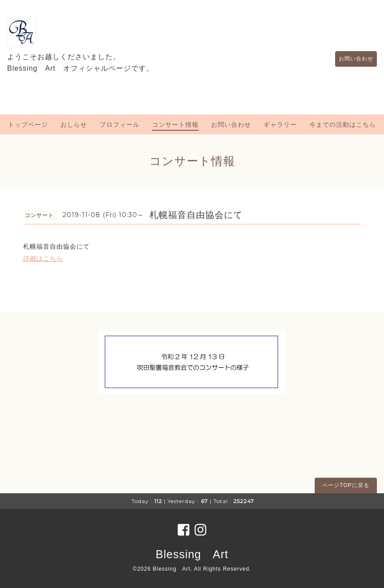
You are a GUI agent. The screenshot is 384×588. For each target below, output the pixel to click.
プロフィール (120, 125)
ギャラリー (280, 125)
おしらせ (74, 125)
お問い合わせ (352, 59)
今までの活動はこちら (343, 125)
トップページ (28, 125)
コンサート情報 (175, 125)
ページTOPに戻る (346, 485)
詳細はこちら (43, 258)
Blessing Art (192, 554)
